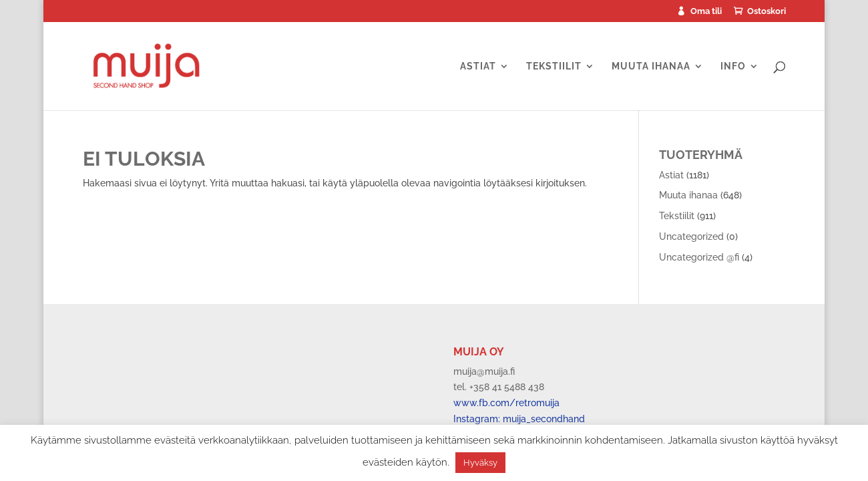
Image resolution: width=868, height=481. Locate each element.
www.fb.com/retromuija (506, 403)
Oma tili (706, 11)
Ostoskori (767, 11)
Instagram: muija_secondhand (519, 419)
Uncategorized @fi (699, 257)
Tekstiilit (554, 66)
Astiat (478, 66)
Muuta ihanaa (651, 66)
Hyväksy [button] (480, 463)
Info (733, 66)
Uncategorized (691, 236)
